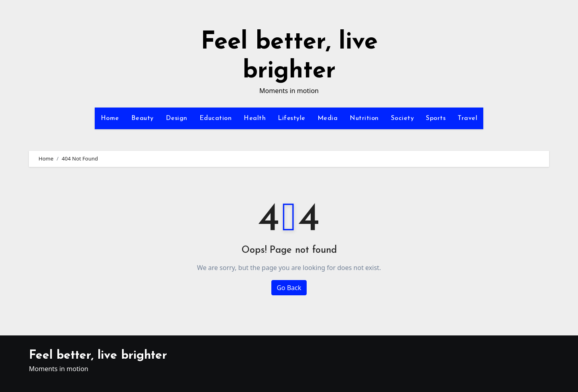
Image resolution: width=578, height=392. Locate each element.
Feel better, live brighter (98, 356)
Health (255, 118)
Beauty (142, 118)
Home (110, 118)
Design (177, 118)
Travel (467, 118)
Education (216, 118)
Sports (436, 118)
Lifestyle (292, 118)
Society (403, 118)
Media (328, 118)
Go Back (289, 288)
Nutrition (364, 118)
